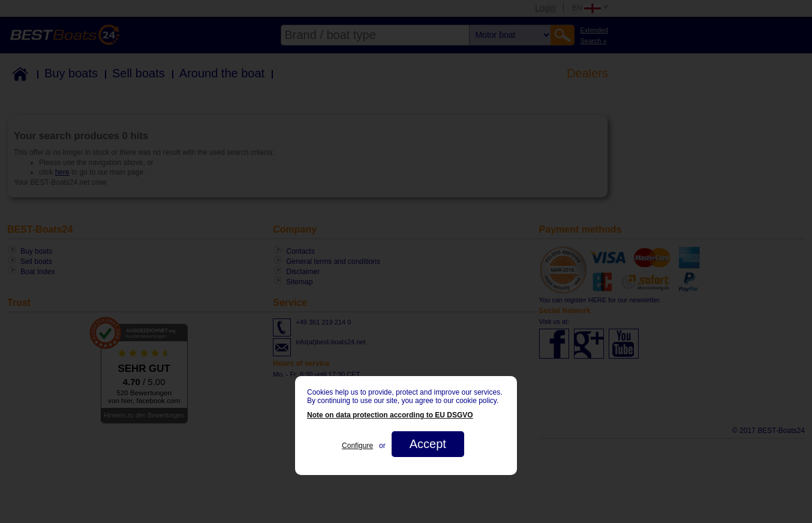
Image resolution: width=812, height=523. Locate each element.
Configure (357, 446)
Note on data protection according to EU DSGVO (390, 415)
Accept (428, 444)
